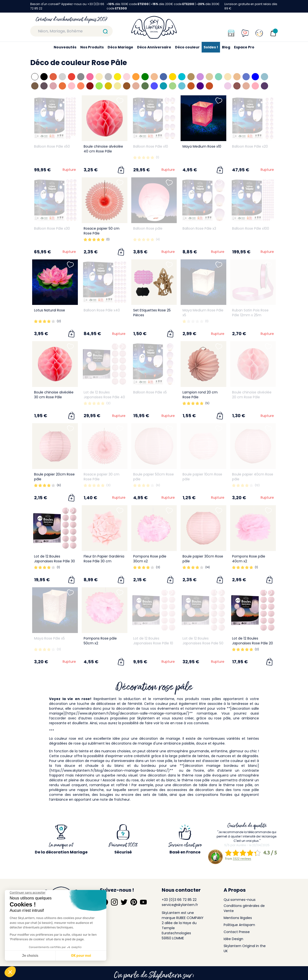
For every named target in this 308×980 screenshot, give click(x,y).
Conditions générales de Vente (244, 894)
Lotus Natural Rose (50, 310)
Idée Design (233, 925)
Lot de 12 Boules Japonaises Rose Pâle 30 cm (55, 561)
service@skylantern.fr (180, 891)
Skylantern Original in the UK (245, 934)
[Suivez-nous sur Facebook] (105, 888)
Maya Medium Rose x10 (202, 146)
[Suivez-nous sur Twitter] (124, 888)
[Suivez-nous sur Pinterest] (134, 888)
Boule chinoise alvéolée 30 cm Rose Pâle (54, 395)
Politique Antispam (239, 911)
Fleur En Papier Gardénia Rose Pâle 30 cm (104, 559)
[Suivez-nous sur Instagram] (114, 888)
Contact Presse (237, 918)
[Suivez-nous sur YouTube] (143, 888)
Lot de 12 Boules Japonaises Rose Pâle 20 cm (253, 643)
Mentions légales (238, 904)
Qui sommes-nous (240, 886)
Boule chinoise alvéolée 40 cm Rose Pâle (103, 149)
